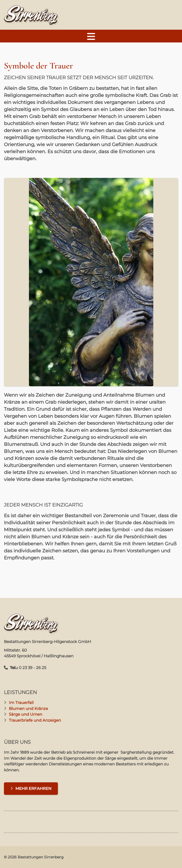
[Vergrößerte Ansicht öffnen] (91, 282)
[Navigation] (91, 36)
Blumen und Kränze (28, 708)
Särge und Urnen (26, 714)
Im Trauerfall (21, 702)
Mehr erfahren (33, 788)
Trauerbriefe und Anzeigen (35, 720)
